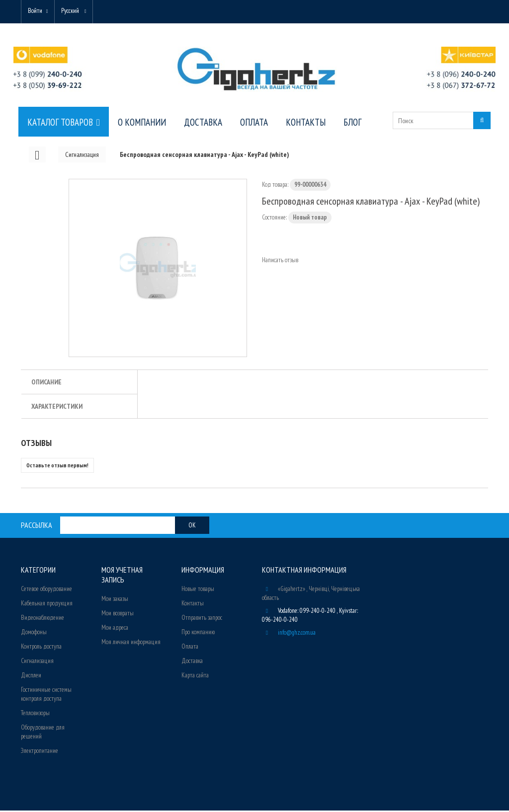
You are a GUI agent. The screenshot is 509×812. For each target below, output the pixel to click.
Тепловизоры (35, 714)
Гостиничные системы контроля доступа (46, 696)
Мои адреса (115, 629)
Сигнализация (37, 662)
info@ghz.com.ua (297, 634)
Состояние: (274, 219)
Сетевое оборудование (46, 590)
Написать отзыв (280, 261)
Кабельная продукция (47, 605)
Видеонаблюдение (42, 619)
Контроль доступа (41, 648)
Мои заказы (115, 600)
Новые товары (198, 590)
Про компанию (198, 633)
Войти (37, 11)
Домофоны (34, 633)
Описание (46, 383)
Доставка (192, 662)
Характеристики (57, 408)
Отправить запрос (202, 619)
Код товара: (275, 186)
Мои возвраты (118, 615)
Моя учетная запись (122, 576)
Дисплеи (31, 677)
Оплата (190, 648)
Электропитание (40, 752)
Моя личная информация (131, 643)
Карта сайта (195, 677)
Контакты (193, 605)
